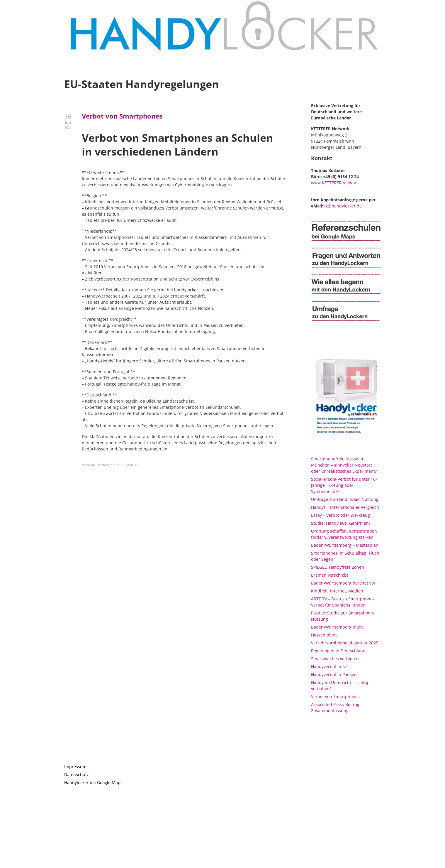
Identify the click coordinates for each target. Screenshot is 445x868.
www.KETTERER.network (335, 183)
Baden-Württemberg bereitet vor (343, 583)
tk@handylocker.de (343, 206)
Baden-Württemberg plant (337, 627)
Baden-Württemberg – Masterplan (345, 545)
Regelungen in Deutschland (338, 651)
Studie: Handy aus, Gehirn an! (340, 523)
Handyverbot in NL (329, 667)
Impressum (75, 767)
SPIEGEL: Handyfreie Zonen (338, 567)
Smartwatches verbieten (335, 659)
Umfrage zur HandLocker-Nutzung (345, 499)
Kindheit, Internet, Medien (337, 591)
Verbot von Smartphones (122, 116)
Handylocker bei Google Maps (93, 782)
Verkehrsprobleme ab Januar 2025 (345, 643)
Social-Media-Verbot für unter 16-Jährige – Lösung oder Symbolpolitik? (344, 485)
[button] (433, 8)
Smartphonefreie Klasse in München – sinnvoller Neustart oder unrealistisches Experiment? (344, 465)
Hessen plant (324, 635)
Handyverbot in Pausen (334, 674)
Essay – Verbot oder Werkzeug (340, 515)
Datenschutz (77, 775)
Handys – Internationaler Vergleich (345, 507)
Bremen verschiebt (330, 575)
